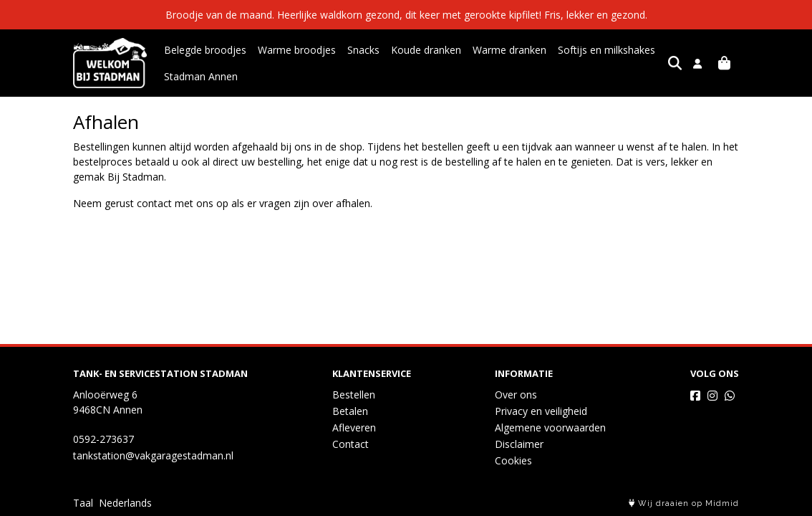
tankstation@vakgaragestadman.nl (153, 455)
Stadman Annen (201, 76)
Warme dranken (509, 50)
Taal (83, 503)
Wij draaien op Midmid (684, 503)
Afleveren (354, 427)
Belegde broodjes (205, 50)
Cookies (513, 460)
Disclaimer (519, 444)
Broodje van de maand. (221, 15)
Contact (351, 444)
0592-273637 (103, 439)
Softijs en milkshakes (606, 50)
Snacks (363, 50)
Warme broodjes (297, 50)
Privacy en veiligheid (541, 411)
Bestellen (354, 395)
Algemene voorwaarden (550, 427)
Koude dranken (426, 50)
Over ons (516, 395)
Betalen (350, 411)
